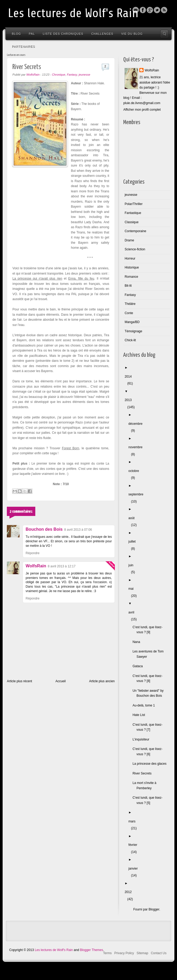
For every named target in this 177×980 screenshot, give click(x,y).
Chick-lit (130, 340)
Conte (129, 313)
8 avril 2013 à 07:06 (78, 530)
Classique (132, 222)
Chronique (59, 75)
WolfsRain (36, 566)
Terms (107, 953)
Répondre (33, 553)
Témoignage (133, 331)
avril (133, 612)
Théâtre (130, 304)
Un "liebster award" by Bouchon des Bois (149, 693)
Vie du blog (132, 34)
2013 (129, 400)
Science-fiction (135, 249)
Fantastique (133, 213)
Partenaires (23, 46)
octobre (135, 471)
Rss (164, 10)
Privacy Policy (124, 953)
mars (133, 821)
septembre (137, 494)
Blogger (150, 10)
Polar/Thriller (134, 204)
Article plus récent (19, 681)
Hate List (140, 715)
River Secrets (143, 773)
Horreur (130, 259)
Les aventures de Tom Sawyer (149, 654)
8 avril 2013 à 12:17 (62, 566)
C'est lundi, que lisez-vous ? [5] (149, 800)
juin (132, 565)
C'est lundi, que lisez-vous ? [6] (149, 752)
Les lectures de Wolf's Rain (73, 13)
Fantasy (72, 75)
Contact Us (159, 953)
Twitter (157, 10)
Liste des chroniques (63, 34)
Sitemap (142, 953)
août (133, 518)
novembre (137, 447)
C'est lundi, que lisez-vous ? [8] (149, 679)
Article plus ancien (102, 681)
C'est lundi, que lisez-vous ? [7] (149, 727)
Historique (132, 267)
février (134, 845)
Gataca (139, 666)
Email (136, 10)
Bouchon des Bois (44, 529)
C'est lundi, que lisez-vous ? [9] (149, 630)
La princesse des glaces (151, 764)
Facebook (143, 10)
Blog (16, 34)
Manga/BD (132, 322)
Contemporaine (135, 231)
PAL (32, 34)
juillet (133, 542)
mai (132, 589)
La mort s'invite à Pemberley (146, 786)
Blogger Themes (91, 950)
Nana (138, 642)
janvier (134, 869)
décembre (137, 424)
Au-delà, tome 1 (145, 705)
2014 (129, 377)
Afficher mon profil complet (142, 110)
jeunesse (84, 75)
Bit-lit (128, 286)
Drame (129, 240)
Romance (131, 277)
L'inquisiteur (142, 739)
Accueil (61, 681)
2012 (129, 892)
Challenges (102, 34)
